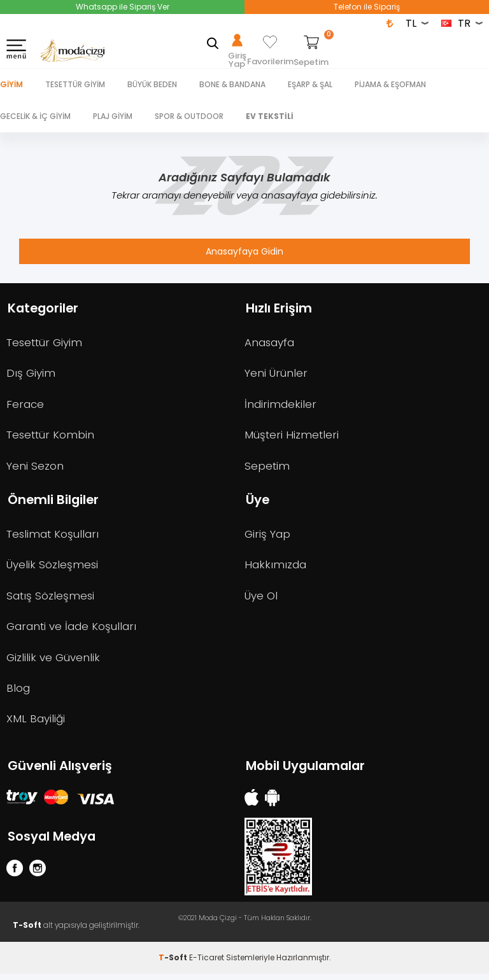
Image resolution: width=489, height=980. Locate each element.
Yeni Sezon (35, 468)
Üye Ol (261, 599)
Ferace (25, 405)
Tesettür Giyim (46, 343)
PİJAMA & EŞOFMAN (390, 84)
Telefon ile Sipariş (367, 7)
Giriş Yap (267, 537)
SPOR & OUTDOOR (189, 116)
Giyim (11, 84)
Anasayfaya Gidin (244, 251)
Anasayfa (270, 343)
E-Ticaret (207, 964)
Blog (18, 693)
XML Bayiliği (36, 724)
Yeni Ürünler (276, 374)
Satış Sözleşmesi (51, 599)
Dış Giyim (31, 374)
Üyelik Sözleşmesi (53, 568)
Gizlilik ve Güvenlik (53, 662)
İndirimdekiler (280, 405)
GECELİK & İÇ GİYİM (35, 116)
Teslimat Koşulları (53, 537)
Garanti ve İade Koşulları (72, 631)
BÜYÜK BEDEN (152, 84)
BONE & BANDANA (232, 84)
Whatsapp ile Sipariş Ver (123, 7)
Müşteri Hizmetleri (292, 437)
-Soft (174, 964)
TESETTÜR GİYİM (75, 84)
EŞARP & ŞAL (310, 84)
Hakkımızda (275, 568)
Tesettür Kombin (52, 437)
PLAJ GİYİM (113, 116)
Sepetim (267, 468)
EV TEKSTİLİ (270, 116)
